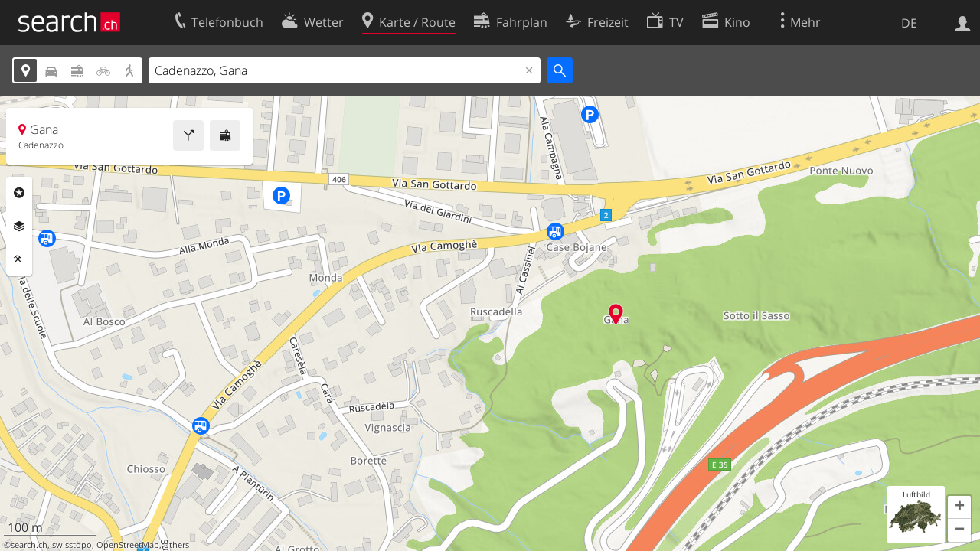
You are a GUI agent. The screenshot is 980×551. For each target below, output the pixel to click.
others (176, 545)
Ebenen (19, 227)
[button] (959, 507)
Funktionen (19, 259)
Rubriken (19, 193)
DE (909, 23)
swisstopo (72, 545)
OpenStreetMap (128, 545)
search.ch (29, 545)
